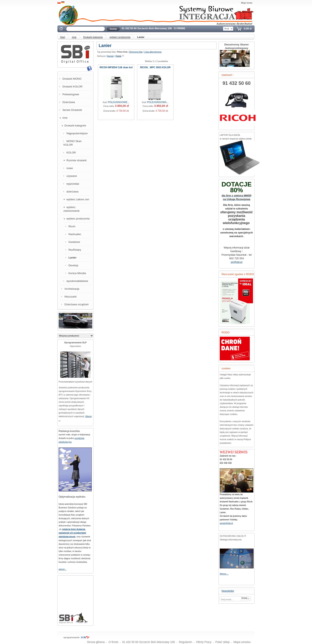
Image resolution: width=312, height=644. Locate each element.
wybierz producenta (120, 37)
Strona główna (96, 642)
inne (74, 37)
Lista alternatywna (153, 52)
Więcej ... (224, 574)
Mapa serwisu (242, 642)
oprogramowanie (71, 637)
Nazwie (110, 56)
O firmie (114, 642)
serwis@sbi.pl (226, 523)
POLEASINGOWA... (158, 102)
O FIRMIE (180, 28)
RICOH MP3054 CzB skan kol (116, 67)
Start (63, 37)
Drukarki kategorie (93, 37)
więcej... (63, 569)
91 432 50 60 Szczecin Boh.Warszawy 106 (147, 28)
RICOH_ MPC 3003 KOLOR (155, 67)
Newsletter (228, 591)
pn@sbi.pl (237, 262)
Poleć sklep (222, 642)
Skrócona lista (136, 52)
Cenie (118, 56)
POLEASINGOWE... (118, 102)
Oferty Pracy (204, 642)
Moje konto (247, 3)
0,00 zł (248, 29)
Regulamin (186, 642)
